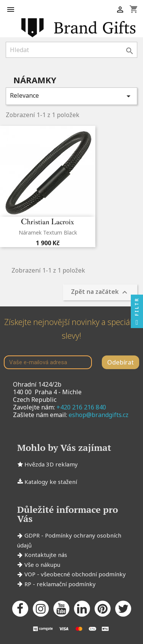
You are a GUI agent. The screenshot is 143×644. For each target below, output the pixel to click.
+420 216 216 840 (81, 407)
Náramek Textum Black (48, 232)
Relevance (71, 96)
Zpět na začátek (100, 293)
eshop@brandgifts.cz (99, 415)
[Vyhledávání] (71, 50)
